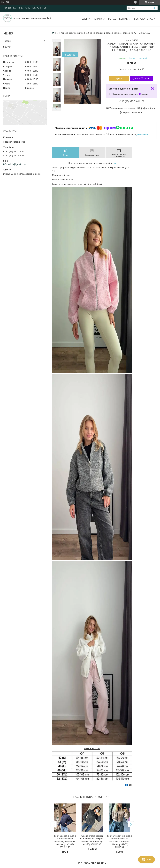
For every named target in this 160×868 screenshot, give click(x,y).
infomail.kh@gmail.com (15, 164)
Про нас (111, 19)
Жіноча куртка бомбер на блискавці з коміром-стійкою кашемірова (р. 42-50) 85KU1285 (92, 840)
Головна (86, 19)
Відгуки (7, 47)
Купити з (141, 78)
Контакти (125, 19)
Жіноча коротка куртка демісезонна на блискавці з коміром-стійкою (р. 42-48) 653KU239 (65, 842)
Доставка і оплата (144, 19)
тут (114, 163)
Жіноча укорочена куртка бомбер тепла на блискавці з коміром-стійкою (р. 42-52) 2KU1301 (119, 842)
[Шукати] (154, 8)
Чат (146, 860)
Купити (119, 78)
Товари (98, 19)
